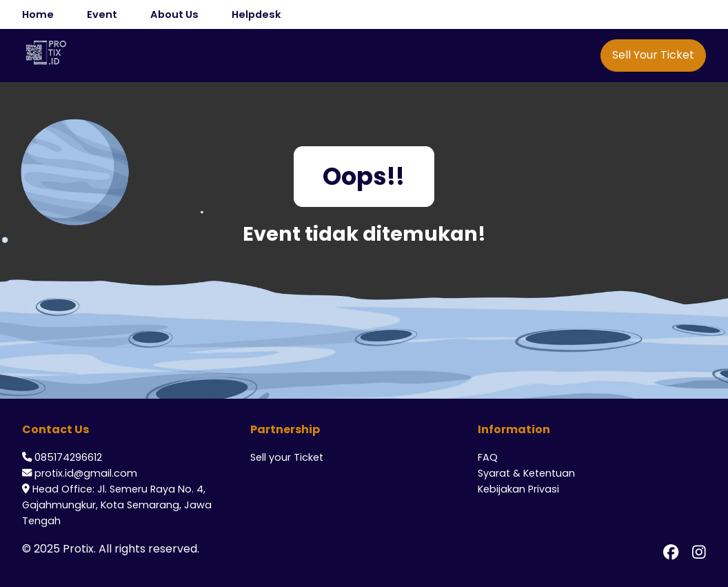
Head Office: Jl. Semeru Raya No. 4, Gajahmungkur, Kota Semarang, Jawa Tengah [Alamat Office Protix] (117, 505)
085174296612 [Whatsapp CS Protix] (68, 457)
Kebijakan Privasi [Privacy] (518, 489)
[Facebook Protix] (671, 552)
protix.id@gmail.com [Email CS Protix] (86, 473)
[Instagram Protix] (699, 552)
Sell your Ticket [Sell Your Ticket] (287, 457)
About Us (174, 14)
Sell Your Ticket (653, 55)
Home (38, 14)
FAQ (488, 457)
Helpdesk (256, 14)
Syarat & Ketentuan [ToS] (526, 473)
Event (102, 14)
